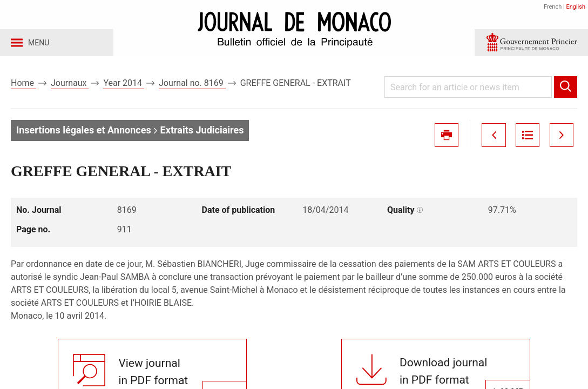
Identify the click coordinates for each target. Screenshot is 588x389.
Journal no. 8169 (192, 86)
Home (23, 86)
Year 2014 (124, 86)
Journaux (70, 86)
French (553, 7)
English (576, 7)
